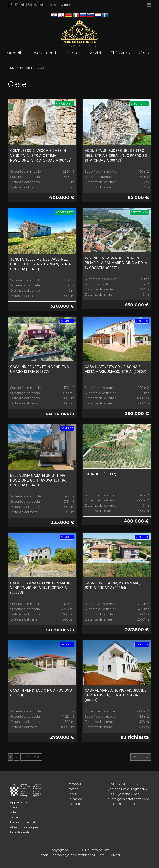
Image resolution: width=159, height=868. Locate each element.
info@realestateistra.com (130, 799)
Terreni (15, 817)
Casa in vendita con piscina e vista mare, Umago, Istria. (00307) (115, 369)
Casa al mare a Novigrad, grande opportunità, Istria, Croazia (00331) (116, 695)
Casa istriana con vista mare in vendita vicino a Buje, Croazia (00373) (40, 588)
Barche (72, 53)
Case (14, 807)
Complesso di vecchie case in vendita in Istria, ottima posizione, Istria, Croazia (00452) (41, 155)
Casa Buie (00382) (100, 474)
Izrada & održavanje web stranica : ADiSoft (72, 855)
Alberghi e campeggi (26, 827)
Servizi (95, 53)
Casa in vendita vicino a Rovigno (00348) (41, 693)
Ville (13, 812)
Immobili (13, 53)
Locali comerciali (23, 822)
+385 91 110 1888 (59, 5)
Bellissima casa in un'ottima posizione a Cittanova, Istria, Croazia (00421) (38, 480)
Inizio (11, 68)
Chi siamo (120, 53)
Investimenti (44, 53)
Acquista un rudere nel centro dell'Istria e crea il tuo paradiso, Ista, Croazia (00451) (116, 155)
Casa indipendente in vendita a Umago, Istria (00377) (40, 369)
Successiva (31, 757)
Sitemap (74, 809)
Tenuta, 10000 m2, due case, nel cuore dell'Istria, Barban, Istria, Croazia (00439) (41, 264)
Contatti (147, 53)
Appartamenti (21, 802)
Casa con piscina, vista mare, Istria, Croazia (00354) (112, 585)
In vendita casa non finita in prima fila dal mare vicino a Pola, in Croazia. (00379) (116, 263)
